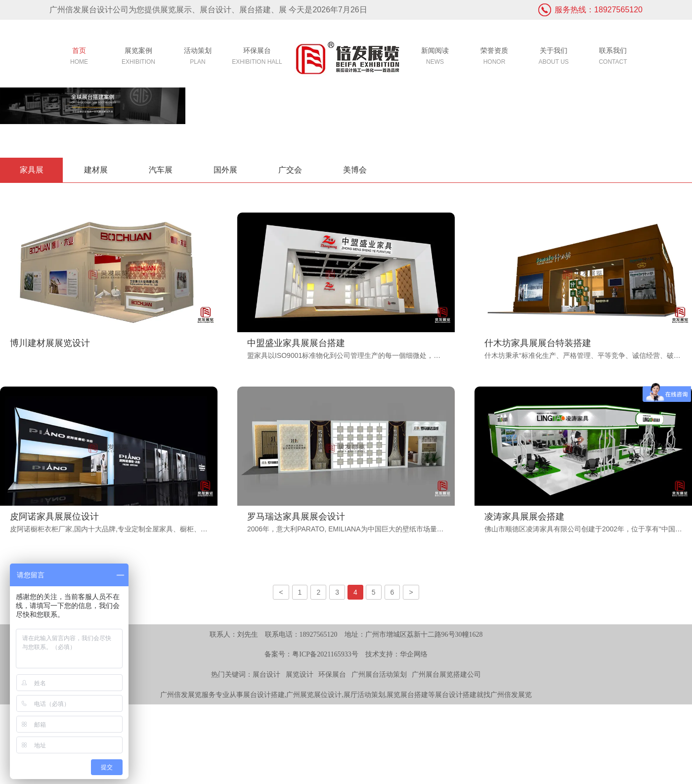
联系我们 (613, 57)
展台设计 (266, 675)
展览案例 (138, 57)
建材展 (96, 170)
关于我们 (554, 57)
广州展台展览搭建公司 (446, 675)
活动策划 (198, 57)
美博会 (355, 170)
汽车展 (161, 170)
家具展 (32, 170)
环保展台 (257, 57)
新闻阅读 (435, 57)
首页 (79, 57)
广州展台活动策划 (379, 675)
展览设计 (300, 675)
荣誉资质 (494, 57)
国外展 (225, 170)
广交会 (290, 170)
